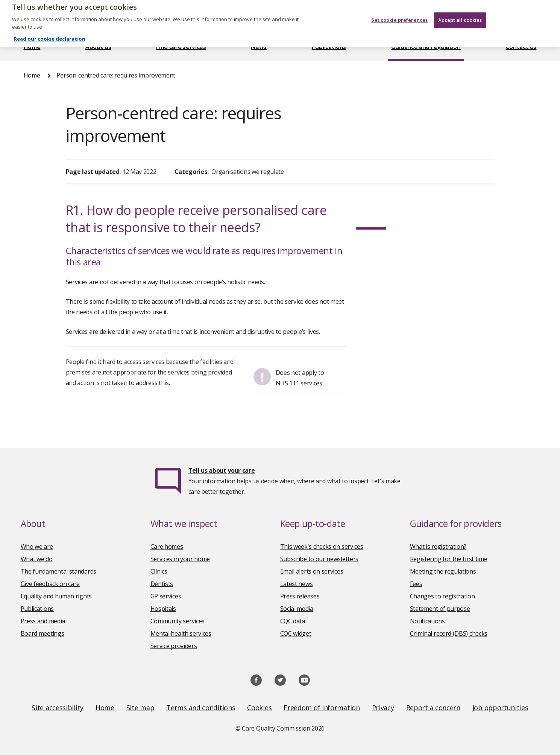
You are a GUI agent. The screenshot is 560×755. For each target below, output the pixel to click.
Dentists (162, 584)
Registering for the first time (449, 559)
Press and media (43, 621)
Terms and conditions (201, 708)
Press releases (300, 596)
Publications (329, 47)
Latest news (297, 584)
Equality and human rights (56, 596)
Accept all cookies (460, 12)
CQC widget (296, 633)
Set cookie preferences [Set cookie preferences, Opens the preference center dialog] (399, 12)
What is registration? (438, 546)
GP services (166, 596)
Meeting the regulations (443, 571)
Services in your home (180, 559)
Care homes (167, 546)
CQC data (293, 621)
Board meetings (42, 633)
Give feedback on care (50, 584)
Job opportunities (500, 708)
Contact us (521, 47)
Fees (416, 584)
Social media (297, 609)
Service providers (174, 646)
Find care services (181, 47)
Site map (140, 708)
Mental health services (181, 633)
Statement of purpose (440, 609)
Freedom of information (322, 708)
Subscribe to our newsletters (319, 559)
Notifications (427, 621)
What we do (37, 559)
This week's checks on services (322, 546)
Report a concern (433, 708)
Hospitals (163, 609)
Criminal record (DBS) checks (449, 633)
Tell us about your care (222, 470)
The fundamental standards (59, 571)
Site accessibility (58, 708)
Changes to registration (442, 596)
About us (98, 47)
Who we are (37, 546)
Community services (178, 621)
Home (32, 47)
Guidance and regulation (426, 47)
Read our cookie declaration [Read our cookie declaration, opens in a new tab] (50, 31)
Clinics (159, 571)
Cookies (259, 708)
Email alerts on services (312, 571)
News (259, 47)
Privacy (383, 708)
